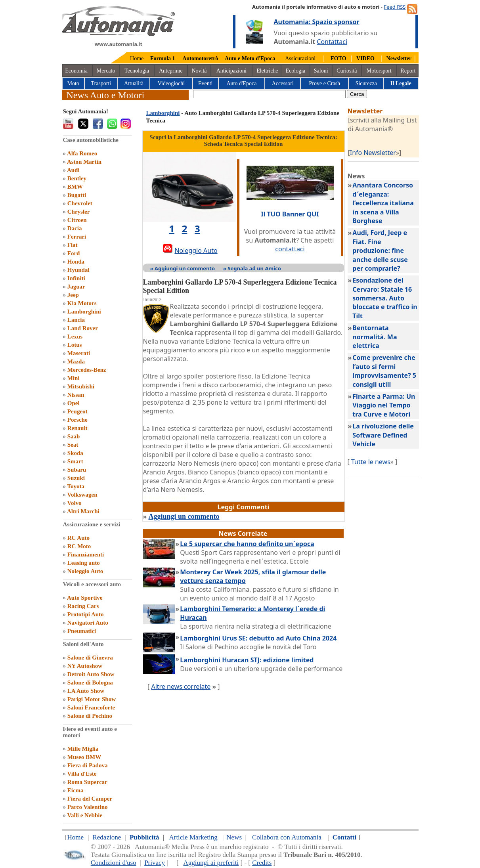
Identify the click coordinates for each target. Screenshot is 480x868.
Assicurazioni (300, 58)
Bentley (77, 178)
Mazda (76, 361)
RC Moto (79, 546)
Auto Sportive (85, 598)
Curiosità (347, 71)
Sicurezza (366, 83)
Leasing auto (84, 563)
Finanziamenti (86, 554)
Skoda (75, 453)
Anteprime (171, 71)
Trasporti (101, 83)
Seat (73, 445)
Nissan (76, 395)
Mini (74, 378)
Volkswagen (82, 495)
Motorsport (379, 71)
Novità (199, 71)
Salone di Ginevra (90, 658)
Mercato (106, 71)
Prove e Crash (325, 83)
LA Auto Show (86, 691)
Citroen (77, 220)
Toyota (76, 486)
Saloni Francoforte (91, 707)
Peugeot (77, 411)
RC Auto (78, 538)
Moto (73, 83)
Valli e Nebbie (85, 815)
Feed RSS (395, 7)
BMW (75, 187)
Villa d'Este (82, 774)
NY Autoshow (85, 666)
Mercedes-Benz (87, 370)
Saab (74, 436)
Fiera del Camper (90, 799)
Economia (76, 71)
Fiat (73, 245)
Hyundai (78, 270)
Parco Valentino (88, 807)
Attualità (134, 83)
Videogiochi (171, 83)
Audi (73, 170)
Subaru (77, 470)
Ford (74, 253)
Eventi (206, 83)
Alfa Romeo (82, 153)
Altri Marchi (83, 511)
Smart (75, 461)
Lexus (75, 336)
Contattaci (332, 42)
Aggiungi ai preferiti (211, 863)
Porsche (77, 420)
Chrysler (79, 212)
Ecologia (295, 71)
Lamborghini (84, 312)
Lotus (75, 345)
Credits (262, 863)
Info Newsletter (373, 153)
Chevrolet (80, 203)
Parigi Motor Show (92, 699)
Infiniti (76, 278)
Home (137, 58)
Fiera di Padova (88, 765)
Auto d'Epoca (241, 83)
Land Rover (83, 328)
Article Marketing (193, 837)
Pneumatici (82, 631)
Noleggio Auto (85, 571)
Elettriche (267, 71)
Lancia (76, 320)
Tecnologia (137, 71)
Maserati (79, 353)
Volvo (74, 503)
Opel (74, 403)
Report (408, 71)
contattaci (290, 249)
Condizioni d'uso (114, 863)
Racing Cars (83, 606)
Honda (76, 262)
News (234, 837)
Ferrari (77, 237)
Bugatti (77, 195)
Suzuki (76, 478)
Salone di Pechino (90, 716)
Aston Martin (84, 162)
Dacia (75, 228)
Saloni (321, 71)
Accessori (283, 83)
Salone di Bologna (90, 683)
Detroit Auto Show (91, 674)
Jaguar (76, 287)
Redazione (107, 837)
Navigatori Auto (88, 623)
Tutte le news (371, 462)
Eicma (76, 790)
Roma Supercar (87, 782)
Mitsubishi (81, 386)
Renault (77, 428)
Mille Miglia (83, 749)
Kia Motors (82, 303)
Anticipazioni (231, 71)
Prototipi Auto (86, 614)
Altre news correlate (181, 686)
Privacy (155, 863)
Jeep (73, 295)
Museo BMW (84, 757)
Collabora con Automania (287, 837)
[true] (269, 94)
